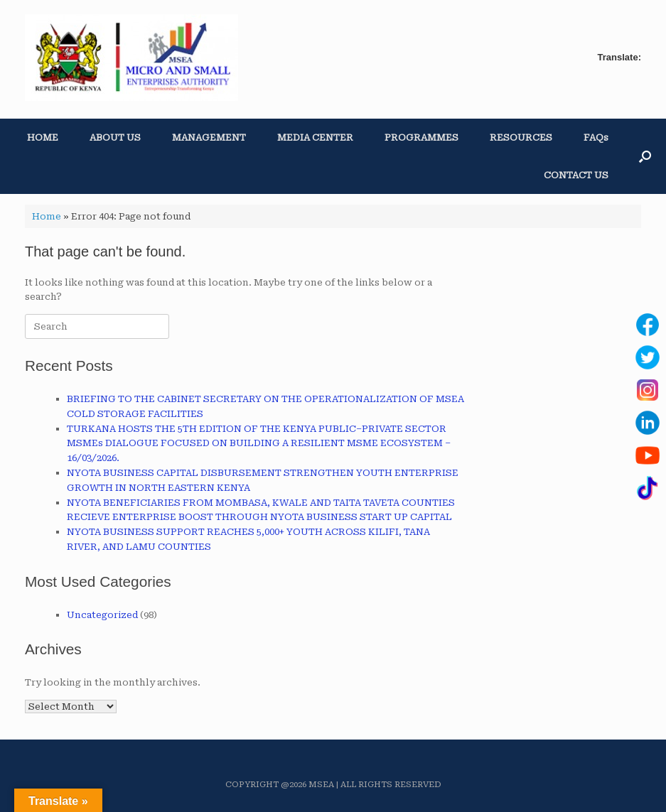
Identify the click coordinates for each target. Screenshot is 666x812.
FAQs (596, 137)
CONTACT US (576, 175)
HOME (43, 137)
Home (47, 216)
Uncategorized (102, 615)
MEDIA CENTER (315, 137)
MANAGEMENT (209, 137)
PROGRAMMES (421, 137)
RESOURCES (521, 137)
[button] (645, 156)
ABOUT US (115, 137)
